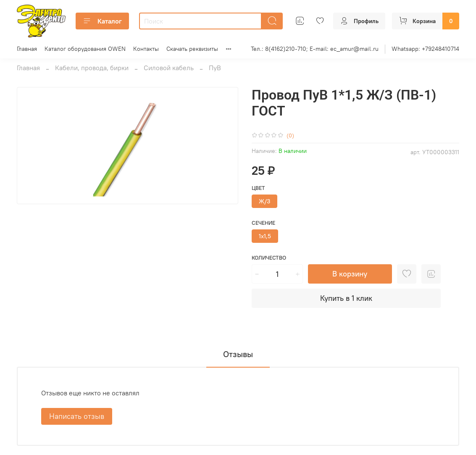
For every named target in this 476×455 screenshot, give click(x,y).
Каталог (102, 21)
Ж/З (264, 201)
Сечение (263, 223)
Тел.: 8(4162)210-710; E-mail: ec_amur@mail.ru (315, 49)
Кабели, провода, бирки (92, 68)
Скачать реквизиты (192, 49)
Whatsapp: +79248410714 (425, 49)
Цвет (258, 188)
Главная (27, 49)
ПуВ (215, 68)
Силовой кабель (169, 68)
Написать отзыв (77, 416)
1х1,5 (265, 236)
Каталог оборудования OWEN (85, 49)
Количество (269, 258)
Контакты (146, 49)
